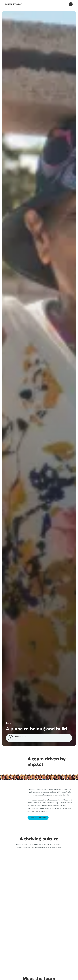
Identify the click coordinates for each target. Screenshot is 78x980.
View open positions (38, 818)
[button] (71, 4)
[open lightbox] (39, 378)
